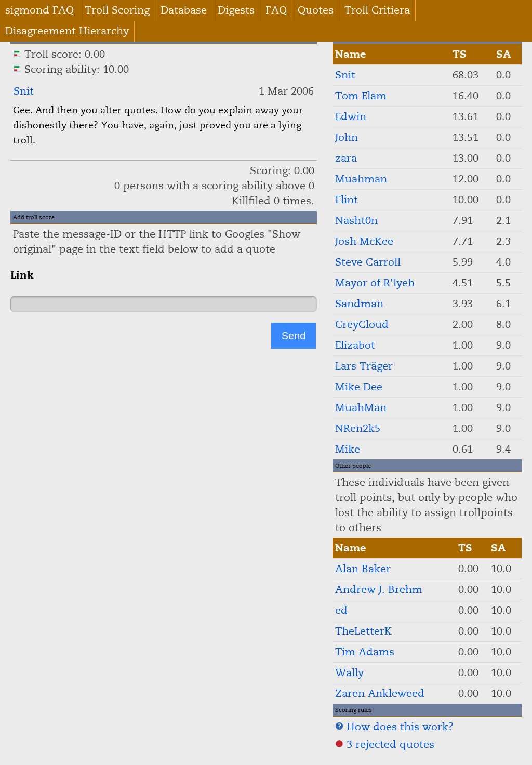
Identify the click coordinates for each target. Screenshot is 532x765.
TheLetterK (363, 631)
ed (341, 610)
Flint (347, 200)
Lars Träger (364, 366)
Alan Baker (363, 569)
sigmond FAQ (39, 10)
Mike (348, 449)
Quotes (316, 10)
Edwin (351, 117)
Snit (24, 91)
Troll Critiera (377, 10)
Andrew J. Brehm (379, 590)
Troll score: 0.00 (59, 54)
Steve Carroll (368, 262)
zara (346, 158)
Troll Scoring (117, 10)
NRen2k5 (358, 428)
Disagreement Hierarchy (67, 31)
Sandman (359, 304)
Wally (349, 673)
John (347, 137)
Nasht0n (356, 221)
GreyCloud (362, 325)
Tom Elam (361, 96)
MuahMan (361, 408)
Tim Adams (365, 652)
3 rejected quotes (385, 744)
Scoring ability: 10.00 (71, 69)
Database (184, 10)
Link (22, 275)
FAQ (276, 10)
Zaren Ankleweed (380, 694)
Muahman (361, 179)
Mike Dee (359, 387)
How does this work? (394, 727)
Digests (236, 10)
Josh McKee (364, 241)
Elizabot (355, 345)
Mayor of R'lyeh (375, 283)
